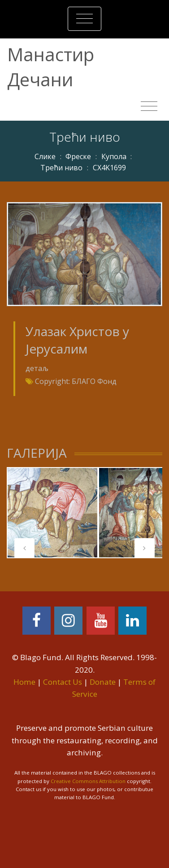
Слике (45, 156)
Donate (103, 682)
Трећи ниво (61, 168)
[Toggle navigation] (84, 19)
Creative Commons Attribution (88, 781)
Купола (114, 156)
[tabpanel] (52, 513)
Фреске (78, 156)
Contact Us (63, 682)
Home (24, 682)
